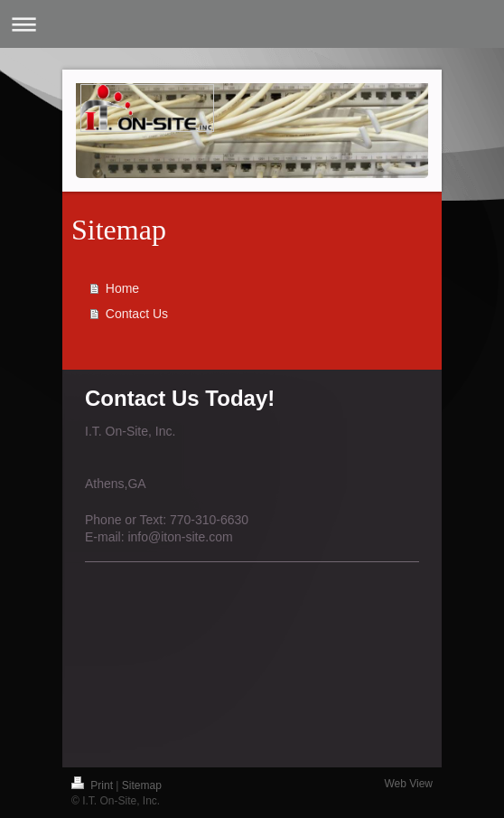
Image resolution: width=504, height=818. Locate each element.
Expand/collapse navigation (252, 24)
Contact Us (137, 314)
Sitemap (142, 785)
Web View (408, 784)
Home (122, 288)
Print (93, 785)
